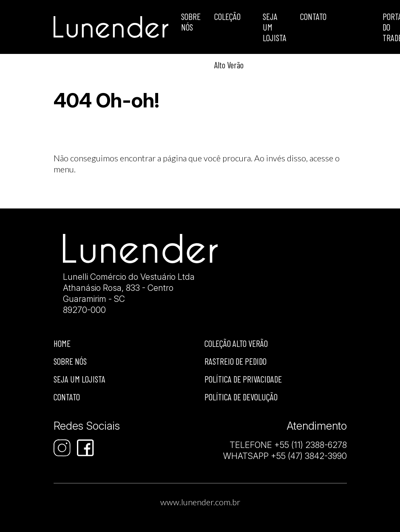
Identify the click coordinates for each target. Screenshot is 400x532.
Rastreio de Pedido (235, 361)
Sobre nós (70, 361)
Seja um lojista (275, 27)
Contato (313, 16)
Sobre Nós (191, 22)
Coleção (227, 16)
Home (62, 343)
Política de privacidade (243, 379)
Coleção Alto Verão (236, 343)
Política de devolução (241, 397)
